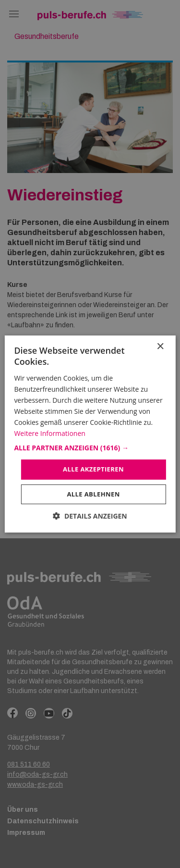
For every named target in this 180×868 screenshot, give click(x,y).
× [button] (160, 347)
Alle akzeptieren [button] (93, 469)
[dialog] (90, 434)
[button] (90, 448)
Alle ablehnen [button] (93, 494)
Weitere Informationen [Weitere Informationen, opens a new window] (49, 433)
